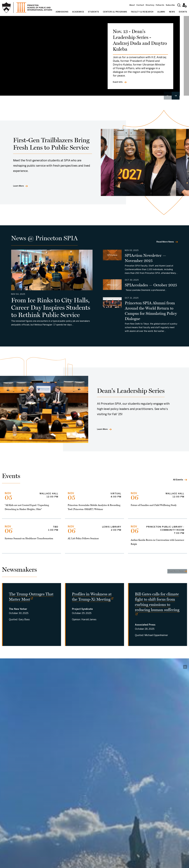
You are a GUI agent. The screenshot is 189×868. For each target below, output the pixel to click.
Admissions (62, 12)
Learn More (19, 186)
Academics (78, 12)
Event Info (118, 82)
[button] (176, 96)
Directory (150, 5)
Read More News (165, 242)
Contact (140, 5)
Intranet (184, 5)
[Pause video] (185, 670)
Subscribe (170, 5)
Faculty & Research (142, 12)
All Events (178, 480)
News (172, 12)
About (132, 5)
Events (183, 12)
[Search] (179, 5)
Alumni (161, 12)
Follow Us (160, 5)
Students (93, 12)
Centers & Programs (115, 12)
